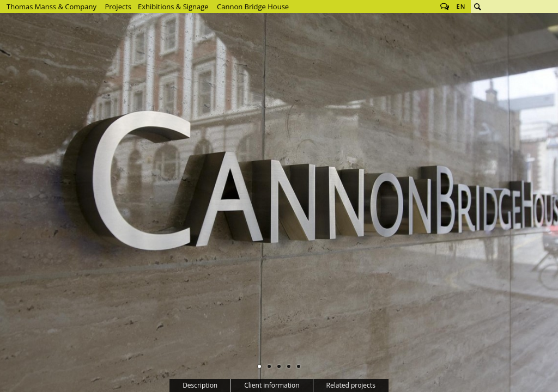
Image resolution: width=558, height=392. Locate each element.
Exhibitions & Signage (173, 7)
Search (477, 7)
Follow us (445, 7)
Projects (118, 7)
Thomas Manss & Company (51, 7)
